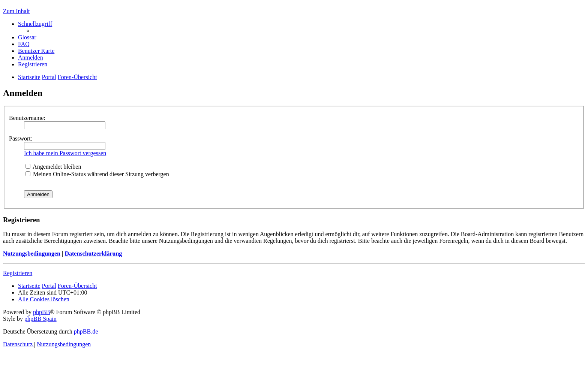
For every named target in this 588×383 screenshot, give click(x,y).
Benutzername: (27, 118)
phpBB (41, 312)
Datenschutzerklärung (93, 254)
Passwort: (21, 138)
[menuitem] (27, 37)
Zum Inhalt (16, 11)
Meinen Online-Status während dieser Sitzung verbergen (97, 174)
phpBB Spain (40, 319)
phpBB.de (86, 331)
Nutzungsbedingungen (32, 254)
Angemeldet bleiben (53, 167)
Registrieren (18, 273)
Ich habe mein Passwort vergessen (65, 153)
